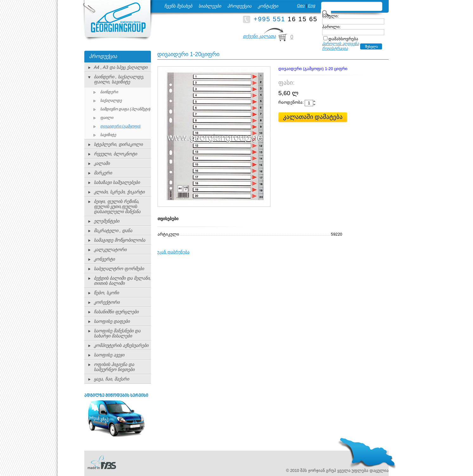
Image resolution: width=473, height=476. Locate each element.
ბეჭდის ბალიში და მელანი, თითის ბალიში (122, 281)
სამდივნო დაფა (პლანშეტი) (125, 109)
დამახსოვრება (343, 39)
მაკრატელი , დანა (113, 231)
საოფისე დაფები (112, 321)
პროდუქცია (239, 6)
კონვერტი (104, 259)
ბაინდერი (109, 92)
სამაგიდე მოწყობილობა (120, 240)
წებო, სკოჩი (106, 293)
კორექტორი (107, 302)
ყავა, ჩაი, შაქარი (111, 379)
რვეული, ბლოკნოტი (115, 154)
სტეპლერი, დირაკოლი (118, 144)
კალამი (102, 163)
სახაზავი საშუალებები (117, 182)
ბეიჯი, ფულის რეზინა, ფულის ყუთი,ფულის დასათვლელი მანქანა (117, 206)
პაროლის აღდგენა (340, 44)
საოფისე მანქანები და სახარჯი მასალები (117, 333)
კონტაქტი (268, 6)
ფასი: (286, 83)
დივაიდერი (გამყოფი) (120, 126)
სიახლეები (210, 6)
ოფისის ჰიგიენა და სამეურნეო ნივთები (114, 367)
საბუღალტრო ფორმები (119, 269)
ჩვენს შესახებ (178, 6)
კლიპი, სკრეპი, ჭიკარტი (119, 192)
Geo (301, 6)
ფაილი (107, 118)
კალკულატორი (110, 250)
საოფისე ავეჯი (109, 355)
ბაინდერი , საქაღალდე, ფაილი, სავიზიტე (119, 79)
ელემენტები (107, 221)
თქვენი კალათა (259, 36)
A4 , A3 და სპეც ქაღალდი (121, 67)
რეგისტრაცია (335, 48)
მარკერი (103, 173)
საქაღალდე (111, 101)
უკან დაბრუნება (173, 252)
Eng (312, 6)
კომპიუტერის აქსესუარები (121, 345)
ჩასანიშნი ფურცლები (116, 312)
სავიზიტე (108, 135)
